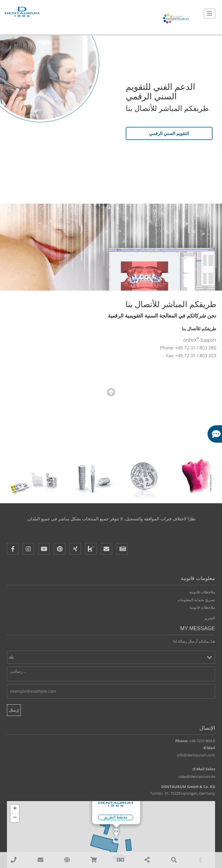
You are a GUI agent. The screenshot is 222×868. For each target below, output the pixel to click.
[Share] (147, 860)
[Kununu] (91, 549)
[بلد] (111, 658)
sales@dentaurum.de (197, 777)
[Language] (121, 860)
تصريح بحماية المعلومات (196, 600)
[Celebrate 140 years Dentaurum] (176, 19)
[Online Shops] (94, 860)
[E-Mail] (106, 549)
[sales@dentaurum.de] (40, 860)
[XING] (75, 549)
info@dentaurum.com (196, 755)
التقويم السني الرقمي (169, 134)
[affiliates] (67, 860)
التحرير (210, 618)
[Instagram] (28, 549)
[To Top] (201, 860)
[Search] (174, 860)
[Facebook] (13, 549)
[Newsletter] (122, 549)
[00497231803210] (14, 860)
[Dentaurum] (22, 12)
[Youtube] (44, 549)
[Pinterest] (60, 549)
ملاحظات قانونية (202, 592)
